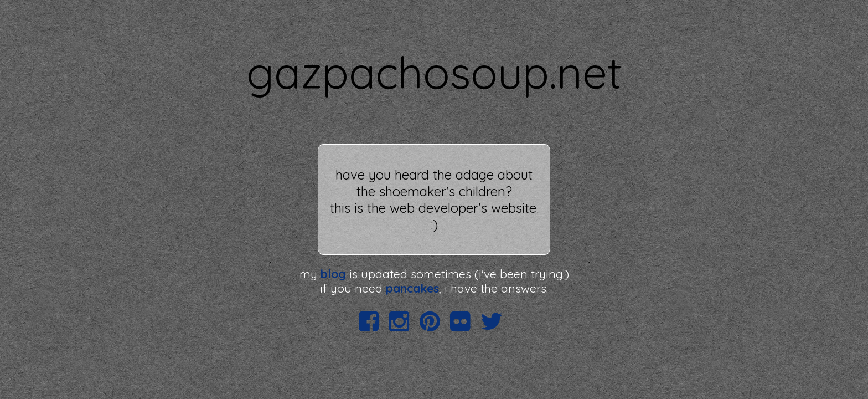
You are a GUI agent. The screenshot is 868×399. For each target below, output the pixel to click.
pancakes (412, 288)
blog (333, 274)
